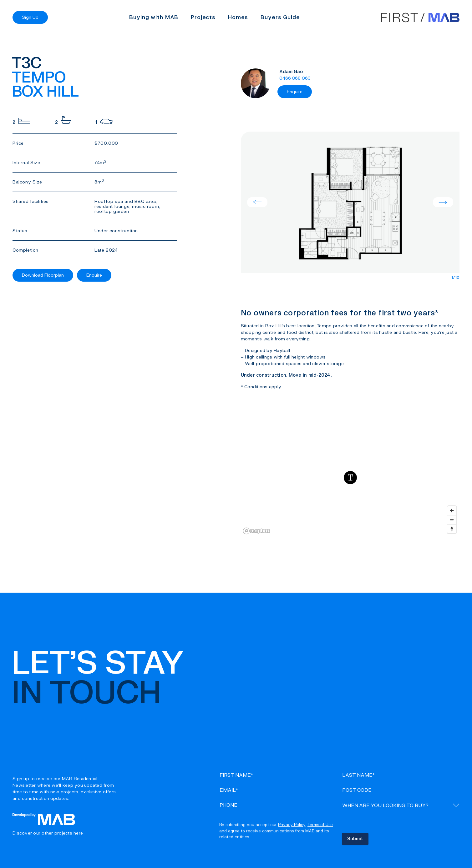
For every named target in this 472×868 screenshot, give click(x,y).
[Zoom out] (452, 520)
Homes (238, 17)
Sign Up (30, 17)
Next (443, 202)
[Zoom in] (452, 511)
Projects (203, 17)
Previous (257, 202)
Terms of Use (320, 825)
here (78, 833)
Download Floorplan (43, 275)
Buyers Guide (280, 17)
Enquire (94, 275)
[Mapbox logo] (256, 531)
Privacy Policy (292, 825)
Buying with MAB (154, 17)
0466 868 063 (295, 78)
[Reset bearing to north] (452, 529)
